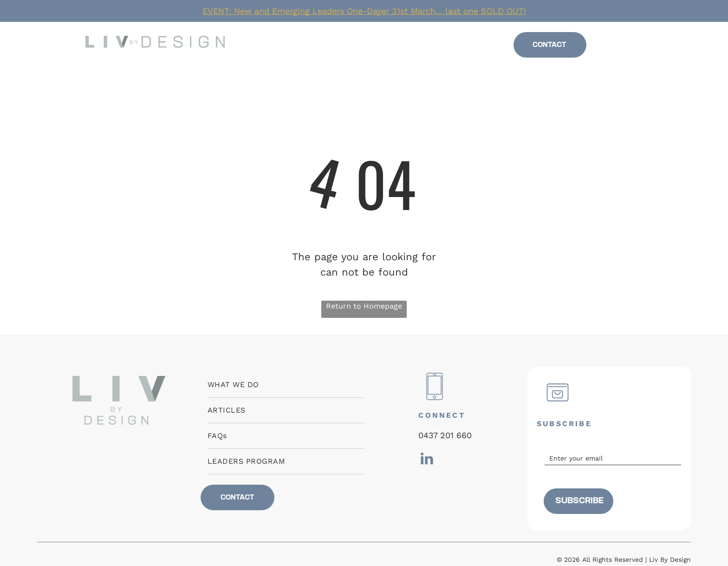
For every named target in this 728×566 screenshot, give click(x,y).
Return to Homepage (364, 306)
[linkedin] (624, 48)
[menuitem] (292, 45)
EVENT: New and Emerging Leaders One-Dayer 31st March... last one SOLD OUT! (364, 11)
